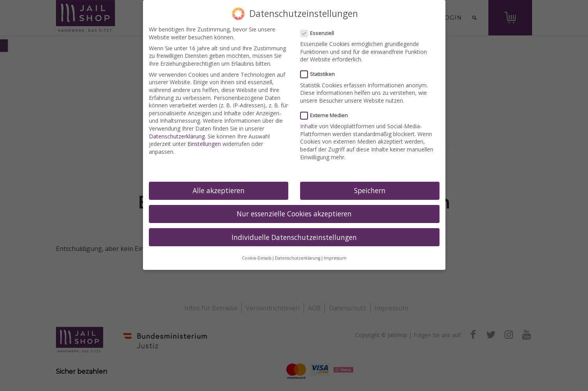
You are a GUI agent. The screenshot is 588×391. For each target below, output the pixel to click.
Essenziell (321, 33)
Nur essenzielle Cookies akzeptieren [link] (294, 214)
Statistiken (321, 74)
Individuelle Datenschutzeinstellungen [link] (294, 237)
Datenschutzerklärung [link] (177, 136)
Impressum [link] (335, 258)
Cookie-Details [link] (257, 258)
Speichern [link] (370, 190)
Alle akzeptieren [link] (219, 190)
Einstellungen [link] (204, 144)
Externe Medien (327, 115)
